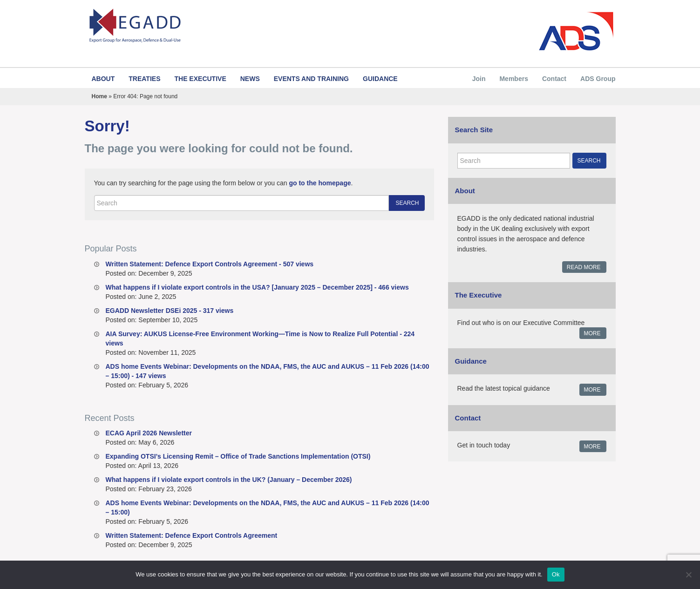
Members (513, 79)
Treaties (144, 79)
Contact (554, 79)
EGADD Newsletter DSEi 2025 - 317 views (170, 311)
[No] (688, 575)
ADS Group (598, 79)
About (103, 79)
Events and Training (311, 79)
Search (407, 203)
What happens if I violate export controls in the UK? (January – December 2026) (229, 480)
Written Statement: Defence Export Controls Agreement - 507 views (210, 264)
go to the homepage (320, 183)
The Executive (200, 79)
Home (99, 96)
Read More (584, 267)
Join (479, 79)
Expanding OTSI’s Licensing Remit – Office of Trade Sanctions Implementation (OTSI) (238, 456)
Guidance (380, 79)
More (592, 333)
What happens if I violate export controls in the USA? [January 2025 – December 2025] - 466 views (257, 287)
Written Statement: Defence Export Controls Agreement (192, 535)
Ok (556, 574)
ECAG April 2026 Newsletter (149, 433)
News (250, 79)
